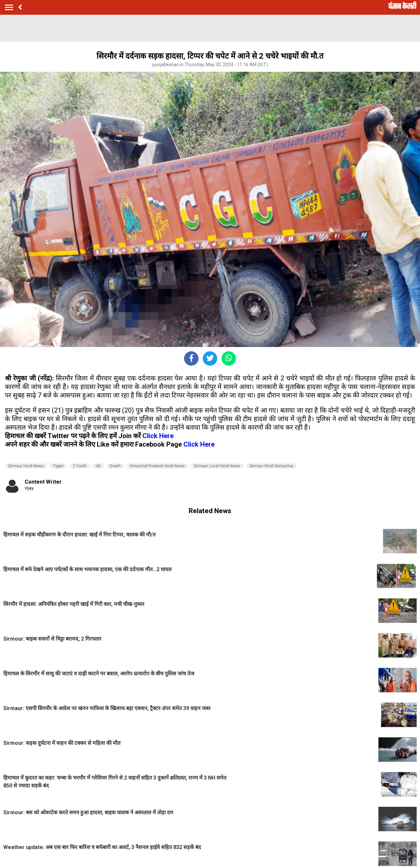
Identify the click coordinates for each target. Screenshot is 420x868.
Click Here (158, 436)
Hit (98, 466)
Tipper (58, 466)
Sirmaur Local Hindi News (217, 466)
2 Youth (80, 466)
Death (115, 466)
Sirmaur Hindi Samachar (271, 466)
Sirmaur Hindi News (26, 466)
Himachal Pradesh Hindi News (157, 466)
